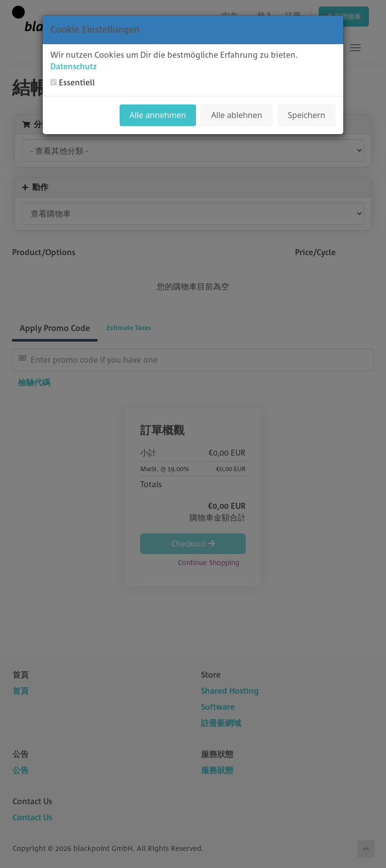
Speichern (307, 115)
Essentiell (77, 82)
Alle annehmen (158, 115)
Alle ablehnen (236, 115)
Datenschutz (74, 66)
